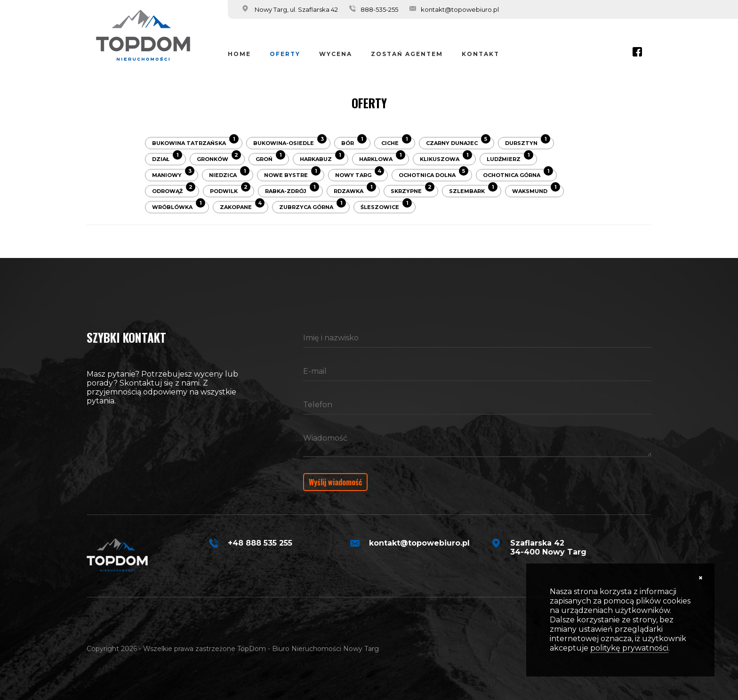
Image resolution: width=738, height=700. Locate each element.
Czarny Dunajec (458, 142)
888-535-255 (379, 9)
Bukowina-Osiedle (290, 142)
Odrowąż (174, 190)
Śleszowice (386, 206)
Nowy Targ (360, 174)
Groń (270, 158)
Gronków (219, 158)
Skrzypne (413, 190)
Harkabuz (322, 158)
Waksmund (536, 190)
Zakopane (242, 206)
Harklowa (382, 158)
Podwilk (230, 190)
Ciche (396, 142)
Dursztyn (528, 142)
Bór (354, 142)
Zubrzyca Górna (313, 206)
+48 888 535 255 (260, 543)
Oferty (285, 54)
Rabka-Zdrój (292, 190)
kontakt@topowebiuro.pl (460, 9)
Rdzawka (355, 190)
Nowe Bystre (292, 174)
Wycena (336, 54)
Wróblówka (179, 206)
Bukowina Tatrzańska (195, 142)
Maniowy (173, 174)
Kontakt (481, 54)
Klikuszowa (446, 158)
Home (239, 54)
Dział (167, 158)
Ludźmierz (510, 158)
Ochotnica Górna (518, 174)
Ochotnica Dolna (433, 174)
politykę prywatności (629, 648)
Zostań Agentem (407, 54)
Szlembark (473, 190)
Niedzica (229, 174)
